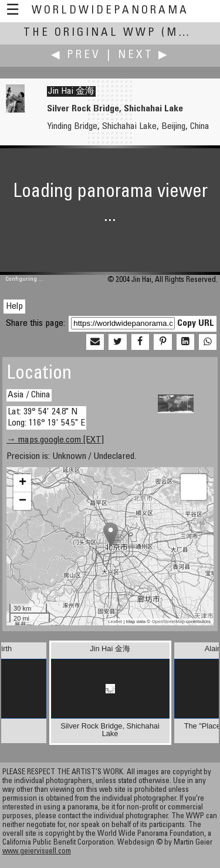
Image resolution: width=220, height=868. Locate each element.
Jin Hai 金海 (71, 91)
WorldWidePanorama (110, 11)
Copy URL (196, 324)
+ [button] (23, 483)
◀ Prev (76, 55)
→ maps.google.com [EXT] (55, 440)
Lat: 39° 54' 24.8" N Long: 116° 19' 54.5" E (46, 418)
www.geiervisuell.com (37, 852)
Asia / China (29, 395)
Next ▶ (144, 55)
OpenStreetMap (168, 622)
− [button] (23, 501)
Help (14, 307)
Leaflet (115, 622)
